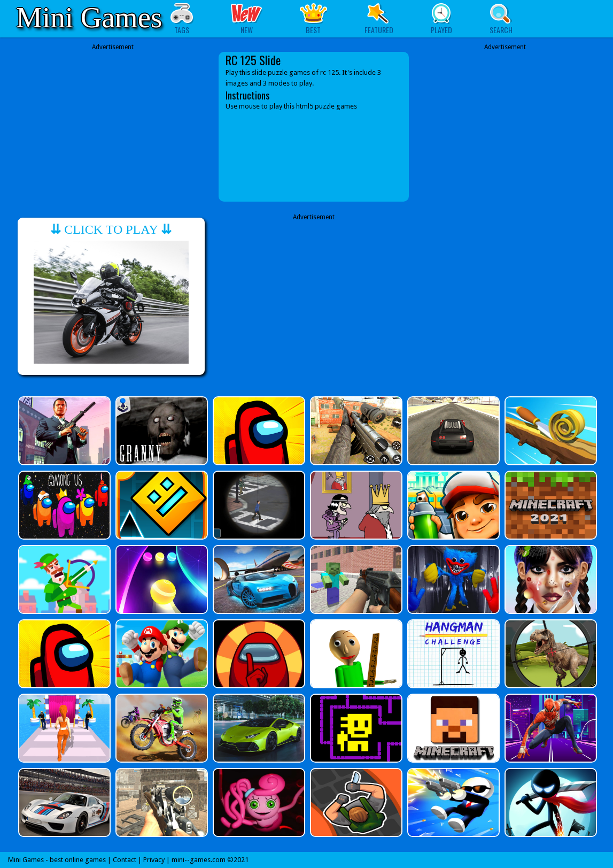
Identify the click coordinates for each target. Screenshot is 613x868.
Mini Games (89, 17)
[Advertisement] (113, 119)
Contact (125, 860)
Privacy (154, 860)
